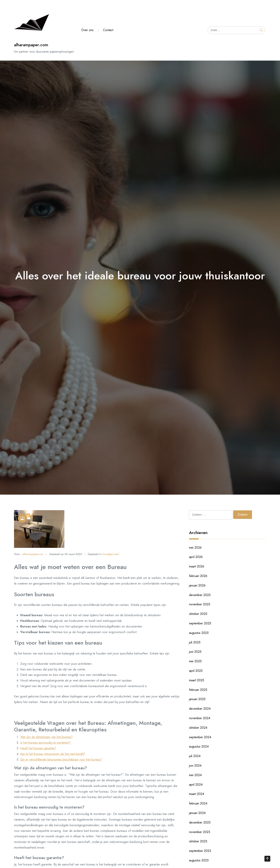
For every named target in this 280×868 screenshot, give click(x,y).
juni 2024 (195, 766)
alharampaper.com (31, 45)
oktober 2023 (198, 841)
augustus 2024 (199, 746)
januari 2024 (197, 813)
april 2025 (196, 671)
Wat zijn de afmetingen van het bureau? (46, 737)
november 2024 (200, 718)
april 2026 (196, 557)
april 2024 (196, 785)
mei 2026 (195, 548)
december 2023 (200, 822)
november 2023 (200, 832)
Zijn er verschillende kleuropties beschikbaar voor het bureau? (61, 759)
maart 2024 (197, 794)
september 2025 (200, 623)
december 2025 (200, 595)
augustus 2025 (199, 633)
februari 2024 (198, 803)
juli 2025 (195, 642)
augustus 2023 (199, 860)
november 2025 (200, 604)
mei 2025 (195, 661)
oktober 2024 (198, 728)
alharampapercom (33, 554)
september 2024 (200, 737)
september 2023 (200, 851)
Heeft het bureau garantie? (38, 748)
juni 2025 (195, 652)
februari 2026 (198, 576)
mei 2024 (195, 775)
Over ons (87, 30)
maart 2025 (197, 680)
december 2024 (200, 709)
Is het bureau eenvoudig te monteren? (45, 743)
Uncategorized (110, 554)
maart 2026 (197, 566)
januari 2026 (197, 585)
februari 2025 (198, 690)
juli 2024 (195, 756)
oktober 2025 (198, 614)
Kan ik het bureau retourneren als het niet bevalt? (53, 754)
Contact (108, 30)
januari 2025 (197, 699)
